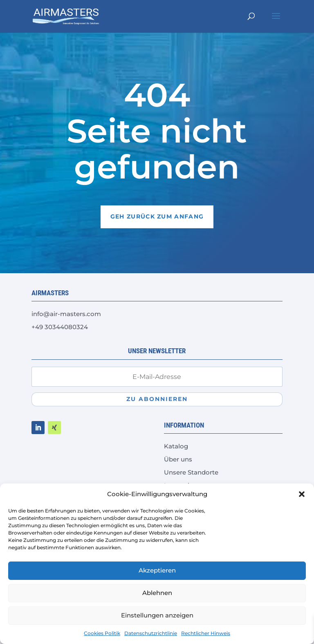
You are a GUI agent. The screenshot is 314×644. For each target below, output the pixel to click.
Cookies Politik (102, 633)
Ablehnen (157, 593)
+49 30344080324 (60, 327)
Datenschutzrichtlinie (151, 633)
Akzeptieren (157, 570)
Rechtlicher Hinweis (206, 633)
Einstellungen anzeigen (157, 615)
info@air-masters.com (66, 314)
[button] (302, 494)
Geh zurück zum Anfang (157, 216)
